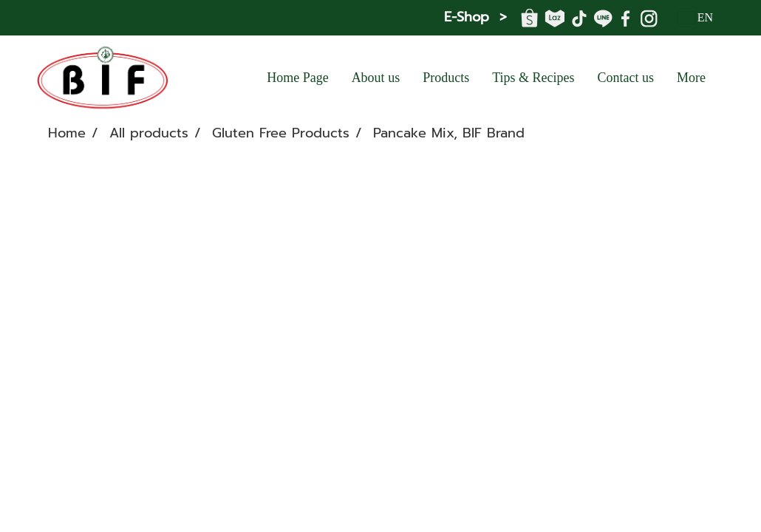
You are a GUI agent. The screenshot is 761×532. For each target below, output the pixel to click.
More (691, 78)
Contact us (626, 78)
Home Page (297, 78)
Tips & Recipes (533, 78)
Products (446, 78)
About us (376, 78)
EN (696, 17)
